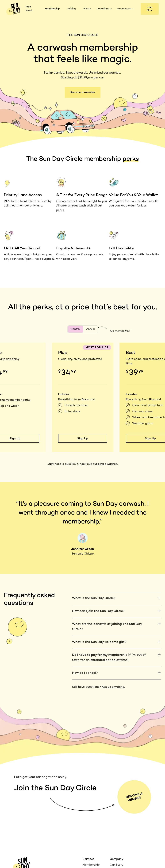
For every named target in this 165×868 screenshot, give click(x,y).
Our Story (117, 865)
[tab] (75, 329)
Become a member (83, 92)
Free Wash (29, 9)
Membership (52, 9)
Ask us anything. (113, 687)
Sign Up (83, 439)
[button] (105, 9)
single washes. (108, 464)
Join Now (150, 9)
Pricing (72, 9)
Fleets (87, 9)
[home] (13, 9)
